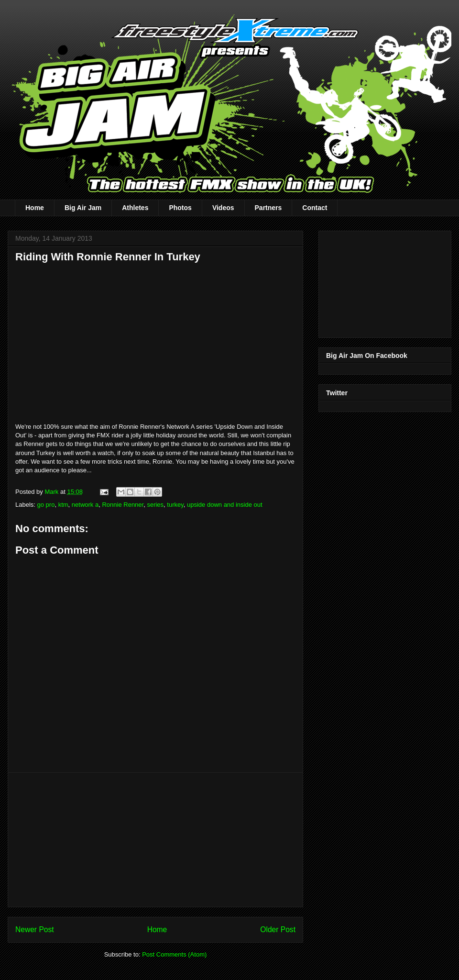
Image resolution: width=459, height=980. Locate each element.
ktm (63, 505)
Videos (223, 208)
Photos (180, 208)
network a (85, 505)
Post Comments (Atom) (174, 954)
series (155, 505)
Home (35, 208)
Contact (315, 208)
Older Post (278, 930)
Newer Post (35, 930)
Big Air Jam (83, 208)
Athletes (135, 208)
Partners (268, 208)
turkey (175, 505)
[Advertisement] (155, 840)
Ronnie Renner (123, 505)
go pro (46, 505)
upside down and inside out (225, 505)
